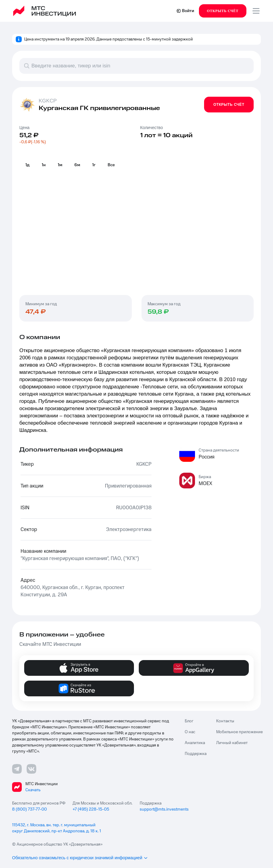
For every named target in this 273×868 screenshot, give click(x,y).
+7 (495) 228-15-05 (91, 809)
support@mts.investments (164, 809)
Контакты (225, 721)
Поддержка (196, 754)
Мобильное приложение (239, 732)
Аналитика (195, 743)
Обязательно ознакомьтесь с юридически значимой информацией (80, 858)
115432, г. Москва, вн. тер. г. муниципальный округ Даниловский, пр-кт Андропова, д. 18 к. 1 (57, 828)
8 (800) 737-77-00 (29, 809)
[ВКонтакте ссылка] (31, 769)
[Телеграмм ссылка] (17, 769)
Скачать (33, 790)
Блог (189, 721)
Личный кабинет (232, 743)
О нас (190, 732)
